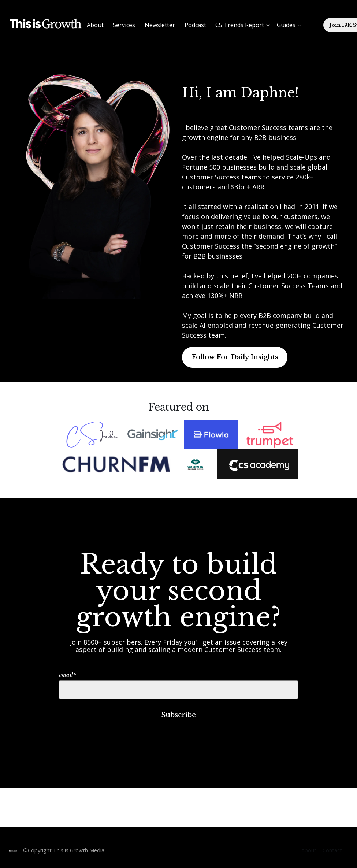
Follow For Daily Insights (235, 357)
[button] (232, 25)
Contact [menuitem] (332, 850)
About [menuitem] (309, 850)
